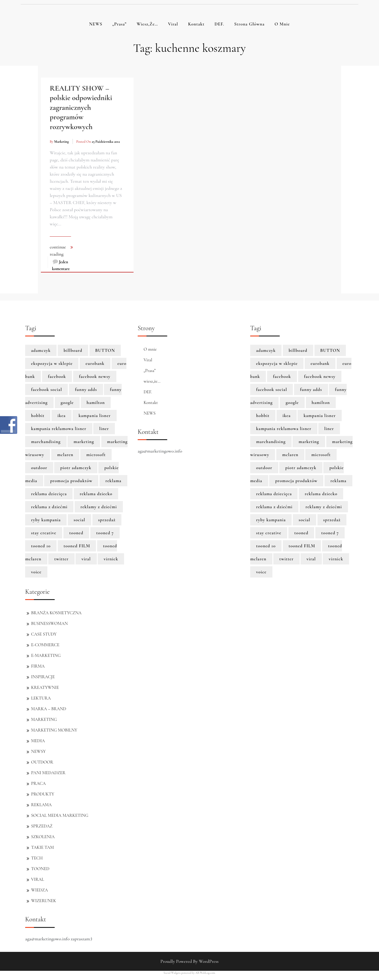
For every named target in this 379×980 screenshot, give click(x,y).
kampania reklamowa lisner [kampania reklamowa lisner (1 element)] (59, 429)
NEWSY (38, 751)
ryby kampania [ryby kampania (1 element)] (46, 520)
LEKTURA (41, 698)
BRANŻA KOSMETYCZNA (56, 613)
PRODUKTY (43, 794)
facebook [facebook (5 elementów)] (57, 376)
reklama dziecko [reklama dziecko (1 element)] (96, 494)
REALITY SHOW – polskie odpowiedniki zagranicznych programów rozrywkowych (81, 108)
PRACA (38, 783)
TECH (37, 858)
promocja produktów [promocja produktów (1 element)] (71, 481)
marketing (62, 142)
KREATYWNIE (45, 687)
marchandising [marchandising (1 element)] (46, 442)
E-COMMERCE (45, 645)
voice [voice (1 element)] (36, 572)
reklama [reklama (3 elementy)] (113, 481)
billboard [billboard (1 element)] (73, 350)
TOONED (40, 869)
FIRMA (38, 666)
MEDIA (38, 741)
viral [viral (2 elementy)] (86, 559)
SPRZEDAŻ (42, 826)
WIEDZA (40, 890)
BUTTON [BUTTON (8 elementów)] (105, 350)
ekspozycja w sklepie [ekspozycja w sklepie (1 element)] (52, 363)
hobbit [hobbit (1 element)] (38, 416)
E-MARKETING (46, 655)
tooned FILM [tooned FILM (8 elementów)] (77, 546)
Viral (173, 24)
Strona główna (249, 24)
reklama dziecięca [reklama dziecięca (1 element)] (49, 494)
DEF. (219, 24)
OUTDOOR (42, 762)
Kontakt (196, 24)
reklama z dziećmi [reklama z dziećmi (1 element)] (49, 507)
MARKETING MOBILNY (54, 730)
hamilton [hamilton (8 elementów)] (96, 402)
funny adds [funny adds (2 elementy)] (86, 389)
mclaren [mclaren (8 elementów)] (65, 455)
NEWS (96, 24)
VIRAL (38, 879)
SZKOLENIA (43, 837)
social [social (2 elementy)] (80, 520)
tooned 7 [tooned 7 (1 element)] (105, 533)
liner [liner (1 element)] (104, 429)
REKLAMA (41, 805)
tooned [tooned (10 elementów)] (76, 533)
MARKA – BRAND (49, 709)
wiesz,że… (147, 24)
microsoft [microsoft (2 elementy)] (96, 455)
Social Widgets (172, 973)
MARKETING (44, 719)
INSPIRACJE (43, 677)
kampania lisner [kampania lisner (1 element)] (95, 416)
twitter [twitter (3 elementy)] (61, 559)
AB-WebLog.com (205, 973)
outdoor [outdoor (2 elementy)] (39, 468)
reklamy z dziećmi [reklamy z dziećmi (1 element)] (99, 507)
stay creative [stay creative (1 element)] (44, 533)
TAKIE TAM (42, 847)
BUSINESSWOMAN (49, 623)
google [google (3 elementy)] (67, 402)
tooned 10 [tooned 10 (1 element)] (41, 546)
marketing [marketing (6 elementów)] (84, 442)
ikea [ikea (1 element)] (62, 416)
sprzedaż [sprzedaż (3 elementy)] (107, 520)
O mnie (282, 24)
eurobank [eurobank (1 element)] (95, 363)
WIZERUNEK (44, 901)
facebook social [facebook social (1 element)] (46, 389)
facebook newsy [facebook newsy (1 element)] (95, 376)
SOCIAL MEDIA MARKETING (60, 815)
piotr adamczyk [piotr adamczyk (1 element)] (76, 468)
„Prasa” (119, 24)
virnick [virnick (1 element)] (111, 559)
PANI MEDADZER (48, 773)
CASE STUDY (44, 634)
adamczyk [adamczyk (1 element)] (41, 350)
